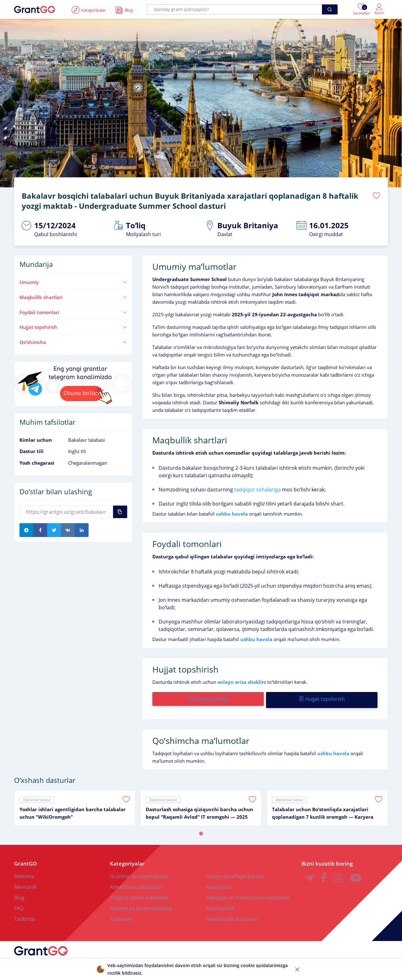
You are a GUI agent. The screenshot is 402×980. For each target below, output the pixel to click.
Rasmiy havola (208, 697)
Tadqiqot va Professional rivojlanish (248, 893)
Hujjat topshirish (73, 325)
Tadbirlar (25, 915)
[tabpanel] (75, 804)
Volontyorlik (220, 904)
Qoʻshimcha (73, 340)
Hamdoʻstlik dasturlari (232, 915)
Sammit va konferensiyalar (141, 904)
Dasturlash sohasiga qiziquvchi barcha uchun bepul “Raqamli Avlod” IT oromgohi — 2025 (199, 809)
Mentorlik (25, 883)
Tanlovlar (121, 915)
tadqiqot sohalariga (258, 487)
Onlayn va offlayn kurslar (235, 872)
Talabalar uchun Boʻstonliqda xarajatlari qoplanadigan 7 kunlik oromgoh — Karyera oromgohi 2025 (323, 809)
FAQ (19, 904)
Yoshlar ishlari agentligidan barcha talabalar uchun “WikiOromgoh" (73, 809)
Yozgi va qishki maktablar (140, 893)
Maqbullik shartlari (73, 295)
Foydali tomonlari (73, 310)
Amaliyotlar (219, 883)
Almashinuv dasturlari (136, 883)
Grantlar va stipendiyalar (139, 872)
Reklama (24, 872)
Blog (19, 893)
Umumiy (73, 280)
